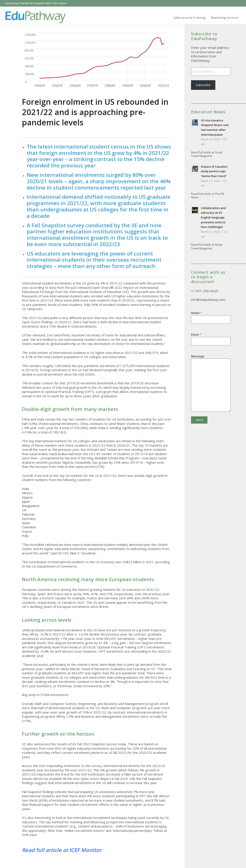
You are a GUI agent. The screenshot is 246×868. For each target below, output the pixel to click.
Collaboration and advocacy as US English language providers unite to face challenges (213, 217)
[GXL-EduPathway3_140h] (35, 18)
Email (196, 335)
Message (198, 356)
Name (196, 313)
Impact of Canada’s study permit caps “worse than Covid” (214, 171)
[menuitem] (189, 18)
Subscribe (203, 85)
